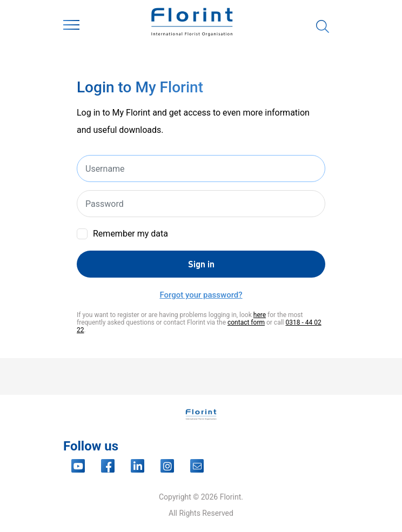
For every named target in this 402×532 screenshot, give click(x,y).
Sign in (201, 264)
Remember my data (130, 234)
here (260, 315)
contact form (246, 322)
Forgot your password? (201, 295)
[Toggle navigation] (71, 27)
